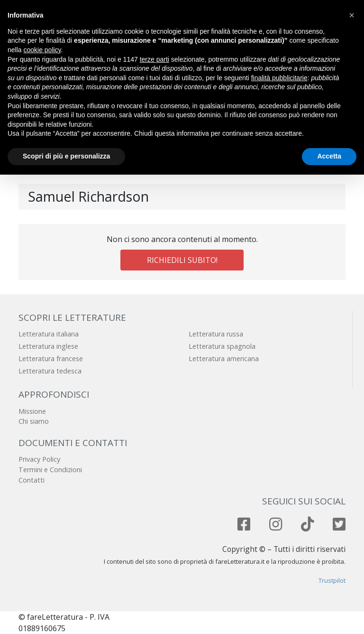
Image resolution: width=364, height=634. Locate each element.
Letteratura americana (224, 359)
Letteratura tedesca (50, 371)
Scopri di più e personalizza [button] (66, 156)
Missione (32, 411)
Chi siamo (34, 421)
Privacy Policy (39, 459)
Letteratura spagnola (222, 346)
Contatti (32, 480)
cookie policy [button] (42, 50)
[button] (352, 15)
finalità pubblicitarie (279, 78)
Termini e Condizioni (50, 470)
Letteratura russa (216, 334)
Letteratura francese (51, 359)
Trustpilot (332, 580)
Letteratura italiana (49, 334)
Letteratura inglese (48, 346)
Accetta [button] (329, 156)
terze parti (155, 59)
